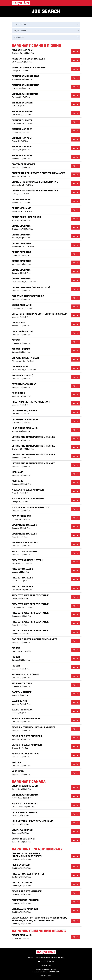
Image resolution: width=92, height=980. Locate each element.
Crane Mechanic (22, 200)
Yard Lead (18, 771)
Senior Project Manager (27, 745)
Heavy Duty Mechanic (25, 804)
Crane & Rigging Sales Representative (35, 182)
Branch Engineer (22, 103)
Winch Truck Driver (24, 839)
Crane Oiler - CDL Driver (26, 217)
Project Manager (22, 569)
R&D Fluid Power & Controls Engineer (35, 639)
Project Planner (22, 883)
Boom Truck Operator (25, 786)
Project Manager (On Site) (28, 874)
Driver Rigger (20, 367)
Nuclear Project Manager (28, 490)
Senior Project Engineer (27, 736)
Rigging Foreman (22, 683)
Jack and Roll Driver (25, 813)
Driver (16, 340)
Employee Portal (46, 965)
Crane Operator (21, 226)
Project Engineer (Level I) (28, 560)
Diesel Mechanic (22, 305)
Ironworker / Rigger (24, 411)
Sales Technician (22, 710)
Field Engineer (21, 865)
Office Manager (21, 516)
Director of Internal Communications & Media (40, 314)
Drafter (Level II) (22, 332)
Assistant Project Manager (29, 68)
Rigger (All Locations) (25, 675)
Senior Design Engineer (26, 719)
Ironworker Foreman (25, 419)
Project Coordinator (25, 551)
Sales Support (21, 701)
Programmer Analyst (25, 543)
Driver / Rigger (21, 349)
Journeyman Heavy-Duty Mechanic (33, 821)
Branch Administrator (25, 76)
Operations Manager (24, 525)
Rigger (16, 648)
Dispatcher (18, 323)
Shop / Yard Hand (22, 830)
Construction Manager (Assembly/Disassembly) (27, 855)
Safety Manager (22, 692)
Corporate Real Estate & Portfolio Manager (38, 173)
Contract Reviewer (23, 164)
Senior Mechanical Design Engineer (34, 727)
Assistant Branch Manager (28, 59)
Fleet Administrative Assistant (31, 402)
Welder (16, 763)
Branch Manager (22, 129)
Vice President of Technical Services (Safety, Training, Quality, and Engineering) (39, 919)
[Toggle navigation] (78, 3)
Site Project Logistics (25, 900)
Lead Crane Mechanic (25, 428)
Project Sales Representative (30, 595)
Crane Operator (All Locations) (31, 288)
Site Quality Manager (25, 909)
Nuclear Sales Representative (30, 508)
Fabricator (18, 393)
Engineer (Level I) (23, 376)
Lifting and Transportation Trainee (33, 437)
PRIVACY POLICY (46, 976)
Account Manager (23, 50)
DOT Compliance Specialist (28, 296)
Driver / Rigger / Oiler (25, 358)
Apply (76, 51)
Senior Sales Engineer (26, 754)
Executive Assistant (24, 384)
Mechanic (18, 472)
